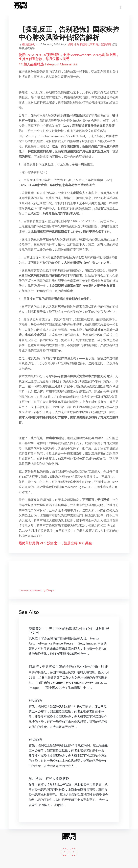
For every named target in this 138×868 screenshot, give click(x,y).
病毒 (71, 44)
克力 (98, 44)
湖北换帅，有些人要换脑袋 (49, 778)
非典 (77, 44)
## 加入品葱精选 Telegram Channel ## (48, 64)
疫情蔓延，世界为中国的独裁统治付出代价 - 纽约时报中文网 (69, 630)
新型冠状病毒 (87, 44)
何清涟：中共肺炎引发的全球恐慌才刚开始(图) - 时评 (68, 666)
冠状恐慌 (35, 700)
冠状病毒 (106, 44)
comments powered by (37, 590)
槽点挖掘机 (28, 44)
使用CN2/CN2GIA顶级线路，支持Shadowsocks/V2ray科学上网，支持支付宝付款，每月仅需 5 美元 (69, 57)
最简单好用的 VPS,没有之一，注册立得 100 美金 (55, 543)
